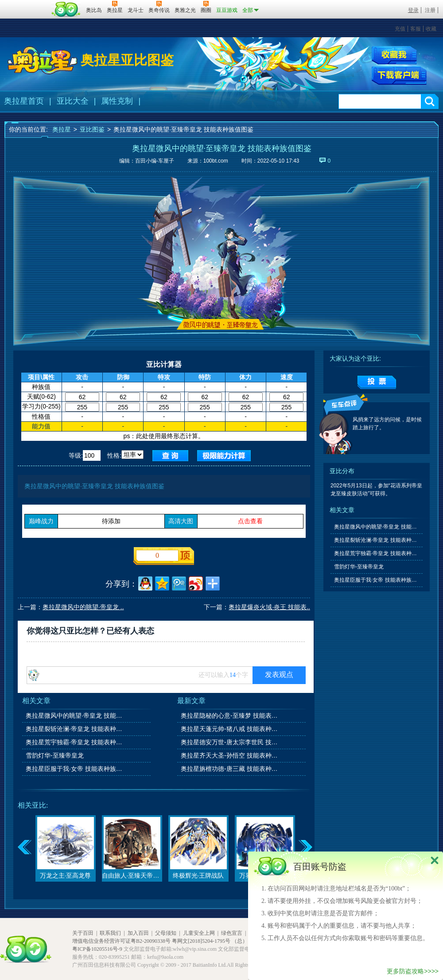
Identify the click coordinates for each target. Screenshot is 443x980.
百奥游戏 (27, 4)
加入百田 (138, 933)
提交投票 (377, 382)
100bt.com (216, 161)
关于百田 (83, 933)
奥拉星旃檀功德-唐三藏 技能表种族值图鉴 (230, 769)
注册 (430, 10)
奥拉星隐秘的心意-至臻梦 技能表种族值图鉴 (230, 716)
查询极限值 (224, 456)
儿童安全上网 (199, 933)
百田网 (66, 9)
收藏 (431, 29)
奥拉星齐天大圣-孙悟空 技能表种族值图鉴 (230, 755)
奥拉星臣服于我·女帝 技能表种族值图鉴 (75, 769)
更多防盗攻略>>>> (413, 971)
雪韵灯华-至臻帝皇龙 (55, 755)
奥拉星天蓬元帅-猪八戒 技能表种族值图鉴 (230, 729)
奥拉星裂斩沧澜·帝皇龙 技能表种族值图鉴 (75, 729)
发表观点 (279, 675)
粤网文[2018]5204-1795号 (201, 941)
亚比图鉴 (92, 129)
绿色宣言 (232, 933)
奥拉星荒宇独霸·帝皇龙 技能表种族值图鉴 (75, 742)
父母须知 (166, 933)
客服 (416, 29)
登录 (413, 10)
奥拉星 (62, 129)
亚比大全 (73, 101)
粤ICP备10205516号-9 (97, 949)
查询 (170, 456)
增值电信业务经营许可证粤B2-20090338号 (121, 941)
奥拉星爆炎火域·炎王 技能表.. (269, 607)
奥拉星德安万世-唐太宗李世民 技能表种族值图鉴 (230, 742)
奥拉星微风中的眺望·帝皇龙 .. (83, 607)
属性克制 (117, 101)
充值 (400, 29)
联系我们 (110, 933)
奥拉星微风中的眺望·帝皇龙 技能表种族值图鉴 (75, 716)
